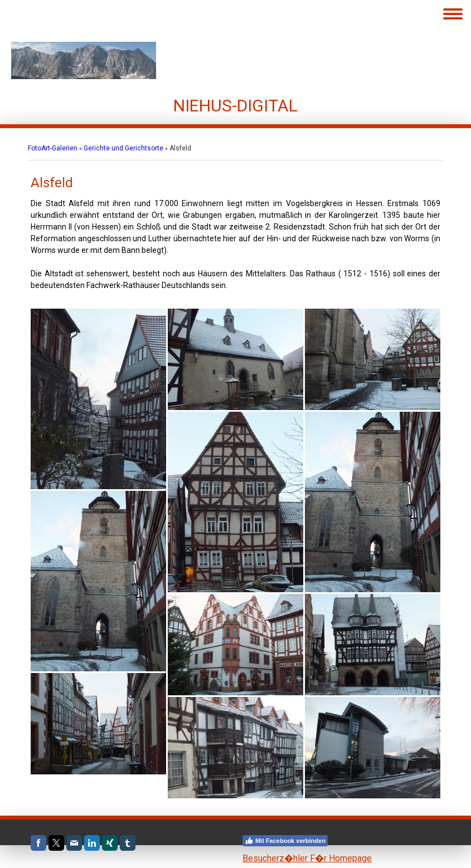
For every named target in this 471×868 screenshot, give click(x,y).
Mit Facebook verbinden (285, 841)
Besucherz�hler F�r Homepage (307, 858)
